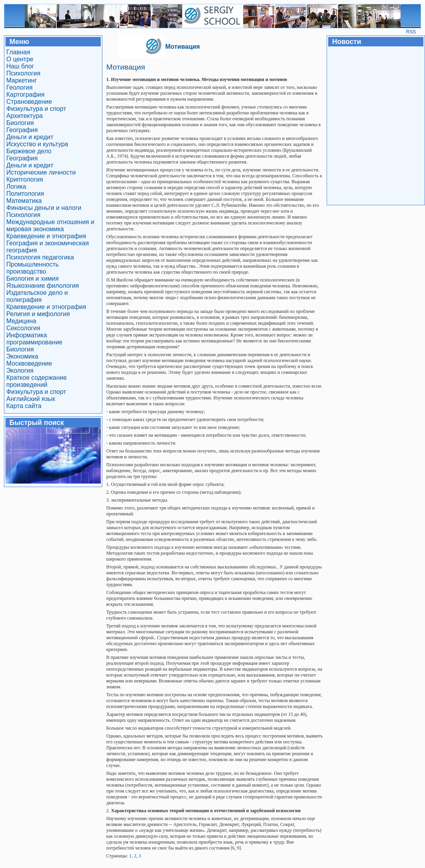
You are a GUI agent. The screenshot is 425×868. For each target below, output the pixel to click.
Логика (16, 187)
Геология (19, 87)
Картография (25, 95)
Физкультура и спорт (36, 109)
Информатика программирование (34, 339)
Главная (18, 52)
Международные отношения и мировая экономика (50, 225)
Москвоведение (29, 363)
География (22, 130)
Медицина (21, 321)
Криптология (25, 179)
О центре (20, 59)
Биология (20, 123)
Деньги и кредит (30, 137)
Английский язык (31, 399)
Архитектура (25, 116)
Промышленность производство (32, 268)
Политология (25, 194)
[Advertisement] (375, 125)
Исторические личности (41, 172)
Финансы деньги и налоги (44, 208)
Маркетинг (22, 80)
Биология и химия (32, 279)
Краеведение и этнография (46, 236)
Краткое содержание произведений (37, 381)
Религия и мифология (38, 314)
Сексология (23, 328)
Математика (24, 201)
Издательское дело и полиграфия (37, 296)
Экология (20, 371)
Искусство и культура (37, 144)
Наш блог (20, 66)
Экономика (22, 356)
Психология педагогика (40, 257)
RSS (411, 32)
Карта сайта (24, 406)
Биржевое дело (29, 151)
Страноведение (29, 102)
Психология (23, 73)
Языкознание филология (43, 286)
